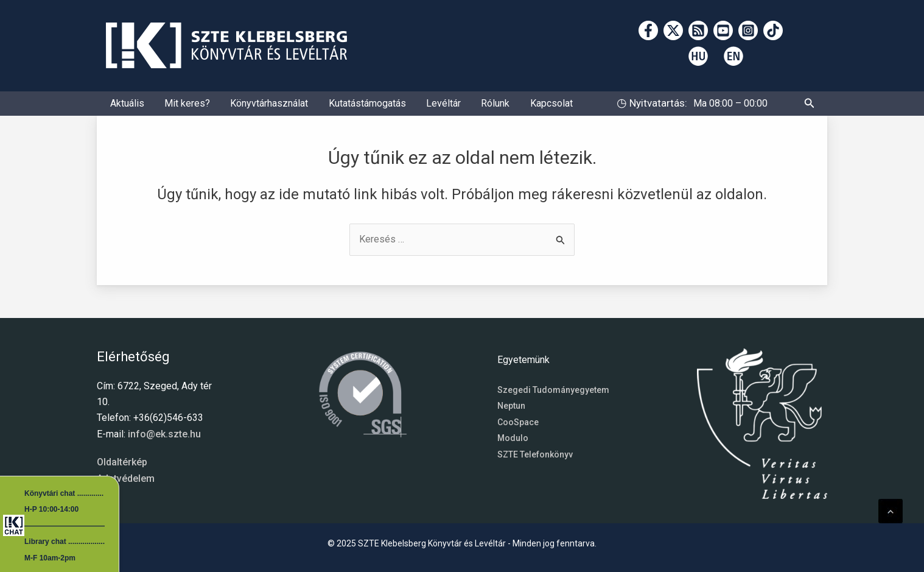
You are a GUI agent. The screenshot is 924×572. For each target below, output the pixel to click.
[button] (810, 108)
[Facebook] (648, 30)
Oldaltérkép (122, 462)
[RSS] (698, 30)
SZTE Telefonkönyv (535, 454)
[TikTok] (773, 30)
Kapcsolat (514, 108)
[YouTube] (723, 30)
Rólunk (464, 108)
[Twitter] (673, 30)
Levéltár (418, 108)
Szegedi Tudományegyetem (553, 390)
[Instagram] (748, 30)
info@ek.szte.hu (164, 434)
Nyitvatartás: (657, 107)
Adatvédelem (126, 478)
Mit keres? (179, 108)
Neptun (511, 406)
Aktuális (124, 108)
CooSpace (518, 422)
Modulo (513, 438)
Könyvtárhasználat (255, 108)
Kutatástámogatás (347, 108)
